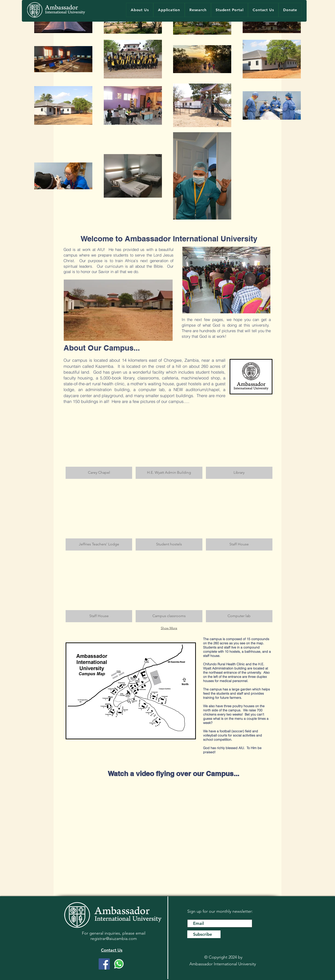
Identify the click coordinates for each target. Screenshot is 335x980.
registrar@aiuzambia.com (114, 939)
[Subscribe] (204, 934)
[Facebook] (104, 964)
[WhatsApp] (119, 964)
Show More (169, 628)
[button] (99, 445)
